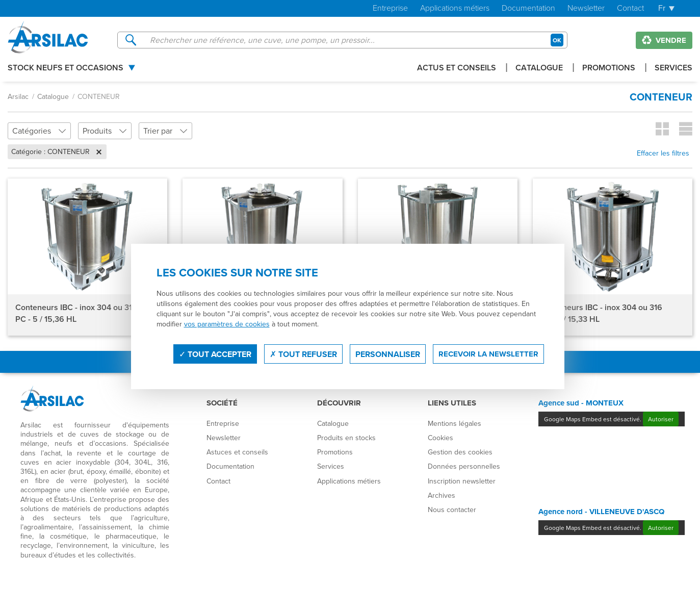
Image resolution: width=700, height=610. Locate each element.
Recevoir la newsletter (488, 354)
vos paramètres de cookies (227, 324)
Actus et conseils (457, 69)
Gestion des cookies (460, 452)
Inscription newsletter (462, 481)
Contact (630, 8)
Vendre (664, 40)
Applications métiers (455, 8)
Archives (442, 495)
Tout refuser (303, 354)
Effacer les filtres (663, 153)
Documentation (528, 8)
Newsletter (586, 8)
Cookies (440, 438)
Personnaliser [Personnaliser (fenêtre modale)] (388, 354)
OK (557, 40)
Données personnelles (464, 466)
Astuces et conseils (237, 452)
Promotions (609, 69)
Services (673, 69)
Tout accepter (215, 354)
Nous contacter (452, 510)
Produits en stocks (346, 438)
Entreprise (390, 8)
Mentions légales (455, 423)
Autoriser (661, 419)
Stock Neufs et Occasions (66, 69)
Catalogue (539, 69)
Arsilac (18, 96)
